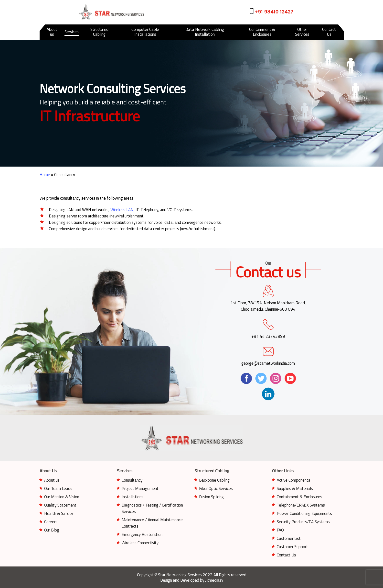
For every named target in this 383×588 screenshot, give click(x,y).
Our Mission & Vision (62, 497)
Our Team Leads (58, 488)
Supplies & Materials (295, 488)
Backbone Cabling (214, 480)
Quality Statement (60, 505)
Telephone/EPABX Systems (301, 505)
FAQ (280, 530)
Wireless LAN (122, 210)
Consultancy (132, 480)
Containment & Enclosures (299, 497)
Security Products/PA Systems (303, 522)
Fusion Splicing (211, 497)
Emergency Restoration (142, 534)
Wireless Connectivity (140, 543)
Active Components (293, 480)
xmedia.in (215, 580)
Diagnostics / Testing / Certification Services (152, 508)
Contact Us (286, 555)
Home (45, 175)
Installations (133, 497)
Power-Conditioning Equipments (304, 513)
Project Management (140, 488)
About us (52, 480)
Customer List (289, 538)
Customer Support (292, 547)
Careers (51, 522)
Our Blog (52, 530)
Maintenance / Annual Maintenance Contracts (152, 523)
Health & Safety (59, 513)
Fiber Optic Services (216, 488)
